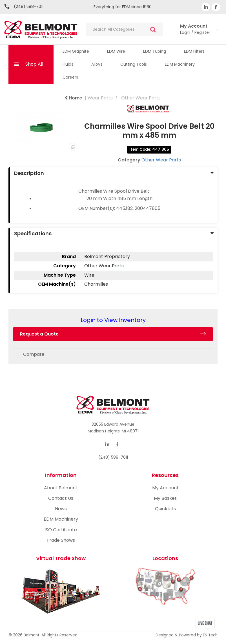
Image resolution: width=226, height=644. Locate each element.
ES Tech (210, 635)
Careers (70, 77)
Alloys (97, 64)
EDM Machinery (180, 64)
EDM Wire (116, 51)
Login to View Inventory (113, 320)
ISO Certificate (61, 530)
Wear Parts (100, 98)
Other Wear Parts (141, 98)
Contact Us (61, 498)
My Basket (165, 498)
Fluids (68, 64)
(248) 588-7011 (29, 6)
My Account (165, 488)
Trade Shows (61, 540)
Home (73, 98)
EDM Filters (194, 51)
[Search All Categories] (125, 29)
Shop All (34, 64)
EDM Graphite (76, 51)
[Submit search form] (153, 29)
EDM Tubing (155, 51)
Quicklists (165, 509)
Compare (29, 355)
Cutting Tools (134, 64)
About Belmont (61, 488)
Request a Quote (39, 334)
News (61, 509)
